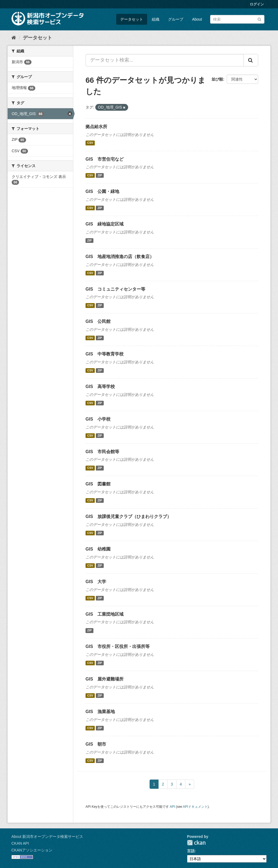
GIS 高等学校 (100, 387)
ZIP (100, 175)
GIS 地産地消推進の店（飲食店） (120, 257)
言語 (191, 851)
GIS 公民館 (98, 321)
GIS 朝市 (96, 744)
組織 (156, 19)
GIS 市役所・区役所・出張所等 (118, 646)
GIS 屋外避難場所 (105, 679)
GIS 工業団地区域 (105, 614)
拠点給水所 (96, 127)
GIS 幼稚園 (98, 549)
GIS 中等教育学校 (105, 354)
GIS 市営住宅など (105, 159)
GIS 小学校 (98, 419)
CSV (90, 143)
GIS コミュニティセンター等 (115, 289)
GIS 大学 (96, 582)
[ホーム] (14, 38)
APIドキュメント (195, 807)
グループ (176, 19)
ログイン (257, 4)
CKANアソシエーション (32, 850)
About (197, 19)
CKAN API (20, 843)
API (172, 807)
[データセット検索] (237, 19)
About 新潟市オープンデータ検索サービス (47, 837)
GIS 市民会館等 (102, 452)
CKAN (196, 843)
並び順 (217, 79)
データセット (132, 19)
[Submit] (259, 19)
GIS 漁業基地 (100, 712)
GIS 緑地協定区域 (105, 224)
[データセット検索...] (165, 60)
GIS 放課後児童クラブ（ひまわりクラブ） (128, 516)
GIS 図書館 (98, 484)
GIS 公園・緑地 (102, 191)
